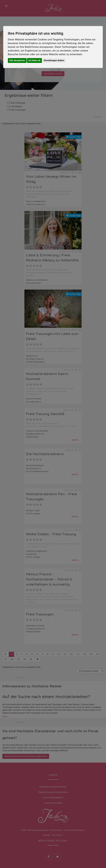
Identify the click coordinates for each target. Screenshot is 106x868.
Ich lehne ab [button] (34, 60)
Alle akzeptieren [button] (17, 60)
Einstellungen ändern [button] (54, 60)
